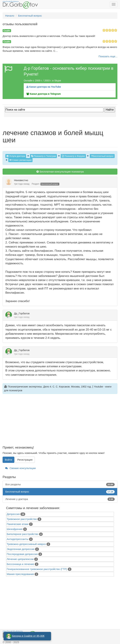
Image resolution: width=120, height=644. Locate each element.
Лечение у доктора (60, 499)
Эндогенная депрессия (21, 549)
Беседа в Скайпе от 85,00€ (28, 636)
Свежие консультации (20, 468)
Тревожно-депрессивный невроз (26, 544)
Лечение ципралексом (20, 559)
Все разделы (60, 484)
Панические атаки (18, 524)
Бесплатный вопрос (102, 156)
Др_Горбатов (22, 313)
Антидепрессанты (18, 539)
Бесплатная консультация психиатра (60, 172)
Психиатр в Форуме (73, 156)
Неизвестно (21, 180)
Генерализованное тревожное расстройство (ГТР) (37, 569)
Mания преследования (20, 574)
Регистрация (25, 460)
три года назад (22, 184)
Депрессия (13, 514)
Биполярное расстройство (23, 534)
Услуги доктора (16, 156)
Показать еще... (108, 56)
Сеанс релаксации (20, 160)
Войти (8, 460)
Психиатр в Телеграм (43, 156)
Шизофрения (15, 529)
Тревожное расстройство (22, 519)
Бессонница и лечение (20, 564)
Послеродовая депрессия (22, 554)
